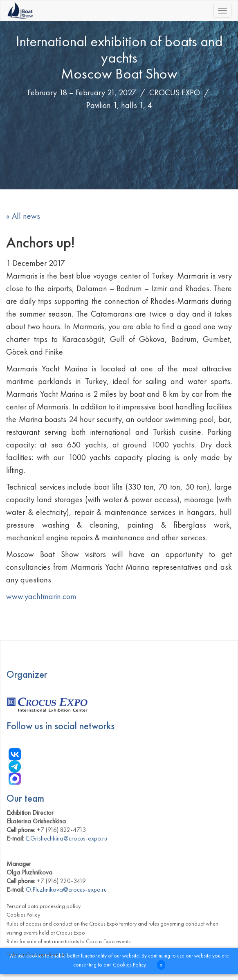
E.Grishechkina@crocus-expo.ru (66, 838)
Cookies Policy (23, 915)
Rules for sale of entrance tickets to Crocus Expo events (68, 941)
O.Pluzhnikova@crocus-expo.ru (66, 889)
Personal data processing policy (44, 906)
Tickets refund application (36, 954)
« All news (23, 216)
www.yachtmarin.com (41, 596)
